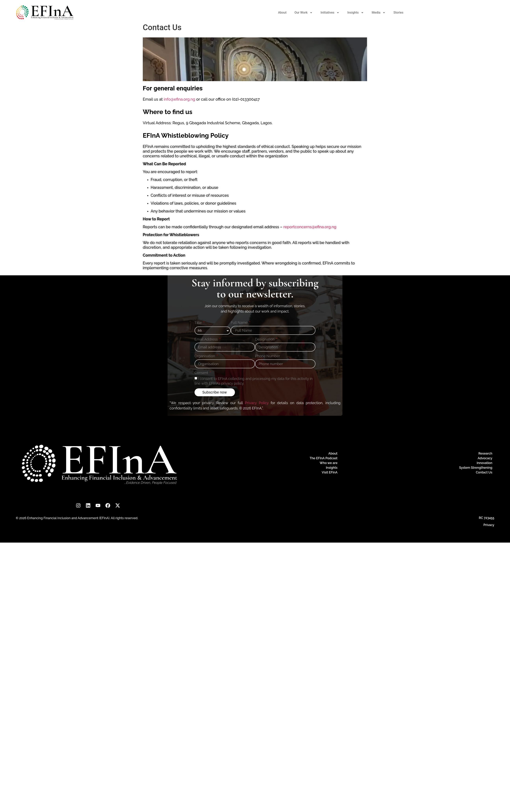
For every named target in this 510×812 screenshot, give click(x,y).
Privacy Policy (257, 403)
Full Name (240, 323)
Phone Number (268, 356)
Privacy (489, 525)
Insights (356, 13)
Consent (202, 373)
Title (199, 323)
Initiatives (330, 13)
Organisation (205, 356)
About (282, 13)
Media (379, 13)
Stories (398, 13)
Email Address (207, 339)
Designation (265, 339)
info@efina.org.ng (179, 99)
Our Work (304, 13)
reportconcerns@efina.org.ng (310, 227)
